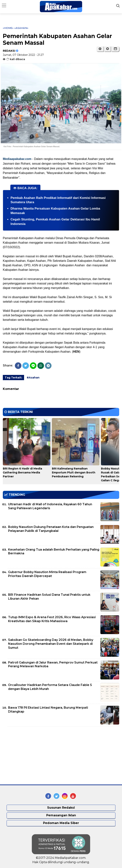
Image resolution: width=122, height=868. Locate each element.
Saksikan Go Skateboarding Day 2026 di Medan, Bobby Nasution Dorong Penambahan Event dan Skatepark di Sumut (51, 644)
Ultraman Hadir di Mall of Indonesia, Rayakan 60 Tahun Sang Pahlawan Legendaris (50, 506)
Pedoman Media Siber (61, 823)
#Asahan (33, 378)
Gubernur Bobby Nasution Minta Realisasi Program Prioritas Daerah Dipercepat (47, 574)
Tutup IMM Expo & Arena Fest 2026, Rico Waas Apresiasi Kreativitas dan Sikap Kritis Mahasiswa (52, 619)
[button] (115, 49)
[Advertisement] (31, 756)
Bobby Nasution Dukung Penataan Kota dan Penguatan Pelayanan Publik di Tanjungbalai (51, 529)
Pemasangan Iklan (61, 815)
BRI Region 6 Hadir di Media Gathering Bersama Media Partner (22, 472)
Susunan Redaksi (61, 808)
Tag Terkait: (13, 378)
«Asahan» (21, 28)
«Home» (8, 28)
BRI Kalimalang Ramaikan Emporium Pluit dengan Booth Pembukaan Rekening (74, 472)
